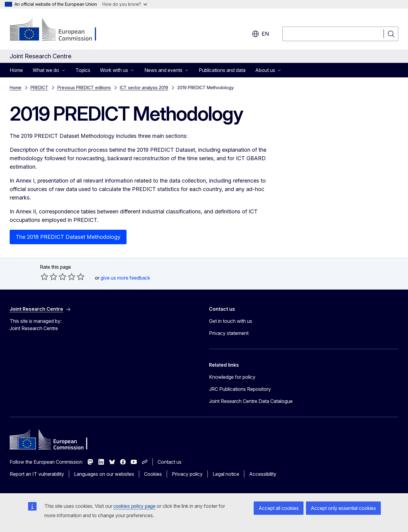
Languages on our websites (104, 474)
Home (16, 70)
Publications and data (222, 70)
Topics (83, 70)
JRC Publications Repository (240, 389)
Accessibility (263, 474)
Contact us (170, 462)
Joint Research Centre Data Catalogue (251, 401)
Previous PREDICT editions (84, 88)
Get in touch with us (231, 321)
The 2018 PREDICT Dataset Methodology (68, 237)
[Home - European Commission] (58, 30)
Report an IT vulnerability (37, 474)
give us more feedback (125, 278)
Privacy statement (229, 333)
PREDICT (39, 88)
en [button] (260, 34)
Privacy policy (187, 474)
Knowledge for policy (232, 377)
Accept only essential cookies (343, 508)
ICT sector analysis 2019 (144, 88)
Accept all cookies (279, 508)
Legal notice (226, 474)
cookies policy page (135, 506)
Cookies (153, 474)
